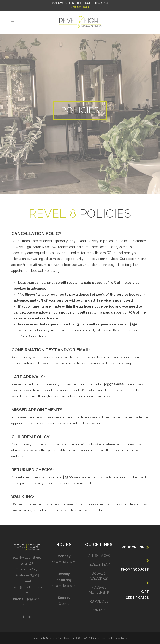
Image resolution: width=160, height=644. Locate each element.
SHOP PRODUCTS (135, 570)
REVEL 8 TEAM (99, 565)
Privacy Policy (120, 638)
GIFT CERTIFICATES (137, 595)
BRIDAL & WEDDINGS (99, 576)
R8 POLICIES (99, 601)
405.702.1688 (80, 7)
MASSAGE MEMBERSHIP (99, 590)
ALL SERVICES (99, 556)
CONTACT (99, 610)
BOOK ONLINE (133, 547)
